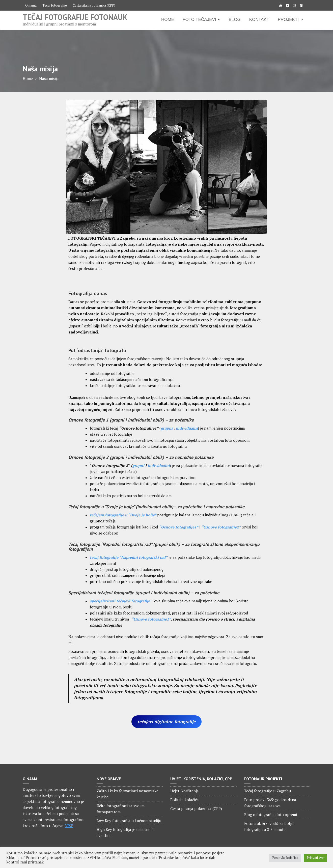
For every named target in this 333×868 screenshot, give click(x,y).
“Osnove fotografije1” (151, 619)
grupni (118, 420)
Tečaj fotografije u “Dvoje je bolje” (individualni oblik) (121, 507)
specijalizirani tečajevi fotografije (120, 601)
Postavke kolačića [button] (285, 858)
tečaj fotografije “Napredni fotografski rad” (129, 557)
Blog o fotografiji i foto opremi (271, 815)
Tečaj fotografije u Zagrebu (268, 791)
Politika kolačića (185, 800)
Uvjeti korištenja (185, 791)
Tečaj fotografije (55, 5)
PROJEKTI (288, 20)
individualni (159, 465)
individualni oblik (145, 420)
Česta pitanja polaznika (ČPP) (94, 5)
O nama (31, 5)
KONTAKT (259, 20)
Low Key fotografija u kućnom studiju (129, 821)
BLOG (235, 20)
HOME (168, 20)
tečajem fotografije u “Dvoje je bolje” (123, 515)
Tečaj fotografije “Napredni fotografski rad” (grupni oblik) (124, 544)
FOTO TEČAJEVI (199, 20)
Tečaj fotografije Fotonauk (75, 17)
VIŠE (69, 826)
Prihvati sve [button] (315, 858)
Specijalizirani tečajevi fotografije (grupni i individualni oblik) (129, 593)
